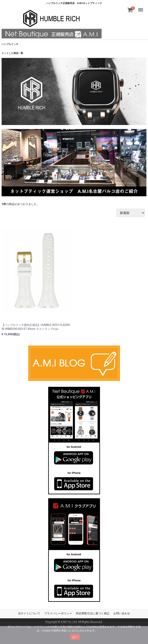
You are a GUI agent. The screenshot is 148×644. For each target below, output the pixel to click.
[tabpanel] (74, 91)
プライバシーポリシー (58, 613)
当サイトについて (29, 613)
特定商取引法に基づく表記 (93, 613)
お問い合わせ (122, 613)
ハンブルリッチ (10, 44)
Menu (142, 8)
